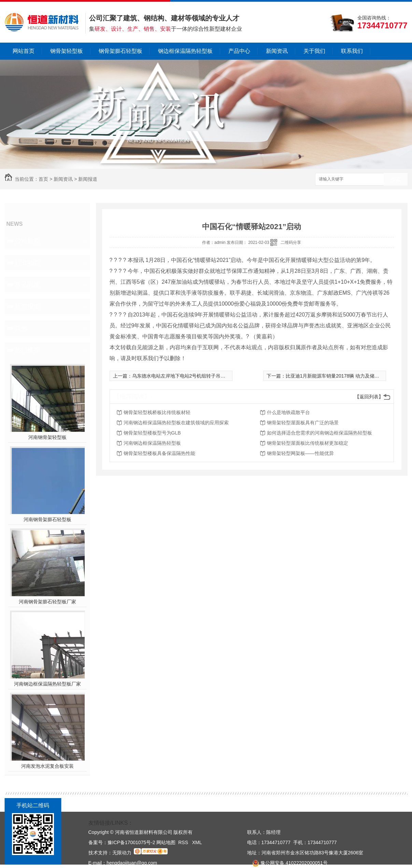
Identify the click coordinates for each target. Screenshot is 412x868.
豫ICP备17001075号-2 (131, 842)
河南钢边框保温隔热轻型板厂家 (47, 684)
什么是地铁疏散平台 (288, 412)
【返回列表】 (369, 397)
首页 (43, 179)
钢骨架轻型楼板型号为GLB (152, 433)
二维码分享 (291, 242)
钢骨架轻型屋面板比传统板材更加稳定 (308, 443)
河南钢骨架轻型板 (47, 437)
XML (197, 842)
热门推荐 (27, 350)
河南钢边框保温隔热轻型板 (152, 443)
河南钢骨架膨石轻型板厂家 (47, 602)
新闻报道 (88, 179)
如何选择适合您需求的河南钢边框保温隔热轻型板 (319, 433)
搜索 (396, 180)
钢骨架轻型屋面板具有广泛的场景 (303, 423)
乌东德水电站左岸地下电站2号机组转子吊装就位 (184, 376)
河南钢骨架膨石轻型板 (47, 519)
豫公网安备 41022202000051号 (287, 863)
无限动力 (122, 853)
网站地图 (166, 842)
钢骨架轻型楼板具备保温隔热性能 (159, 453)
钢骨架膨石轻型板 (120, 51)
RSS (184, 842)
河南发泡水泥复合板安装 (47, 766)
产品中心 (239, 51)
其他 (21, 328)
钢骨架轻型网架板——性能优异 (300, 453)
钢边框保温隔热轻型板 (185, 51)
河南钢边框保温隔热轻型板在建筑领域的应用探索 (176, 423)
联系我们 (352, 51)
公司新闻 (27, 241)
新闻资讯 (277, 51)
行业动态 (27, 263)
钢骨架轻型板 (67, 51)
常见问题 (27, 284)
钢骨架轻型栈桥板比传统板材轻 (157, 412)
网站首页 (24, 51)
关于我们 (314, 51)
